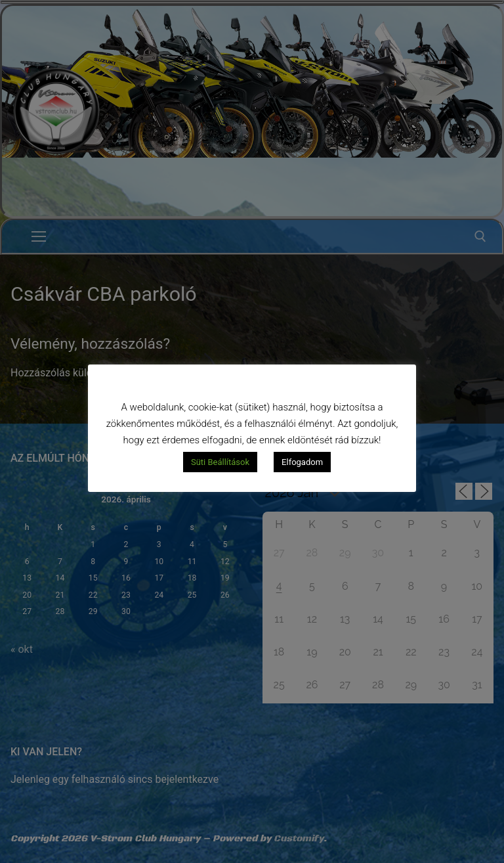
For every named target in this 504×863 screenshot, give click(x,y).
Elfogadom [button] (302, 462)
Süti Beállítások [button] (220, 462)
